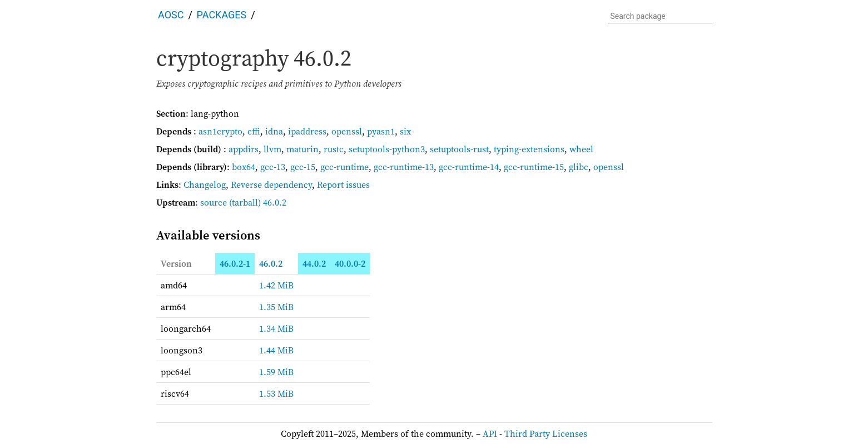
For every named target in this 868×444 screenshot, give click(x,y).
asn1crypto (220, 131)
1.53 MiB (276, 393)
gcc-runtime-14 (469, 167)
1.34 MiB (276, 328)
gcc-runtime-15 (534, 167)
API (490, 433)
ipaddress (307, 131)
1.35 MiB (276, 307)
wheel (581, 149)
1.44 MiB (276, 350)
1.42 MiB (276, 285)
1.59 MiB (276, 372)
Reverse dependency (271, 184)
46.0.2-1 (235, 263)
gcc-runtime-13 (404, 167)
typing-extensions (529, 149)
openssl (347, 131)
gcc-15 (303, 167)
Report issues (343, 184)
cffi (254, 131)
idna (274, 131)
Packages (222, 15)
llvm (272, 149)
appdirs (244, 149)
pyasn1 (381, 131)
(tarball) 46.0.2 (258, 202)
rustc (334, 149)
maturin (302, 149)
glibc (579, 167)
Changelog (205, 184)
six (405, 131)
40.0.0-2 (350, 263)
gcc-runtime (344, 167)
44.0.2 (314, 263)
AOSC (171, 15)
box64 (244, 167)
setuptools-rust (459, 149)
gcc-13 (273, 167)
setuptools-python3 (387, 149)
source (214, 202)
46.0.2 (271, 263)
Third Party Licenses (546, 433)
